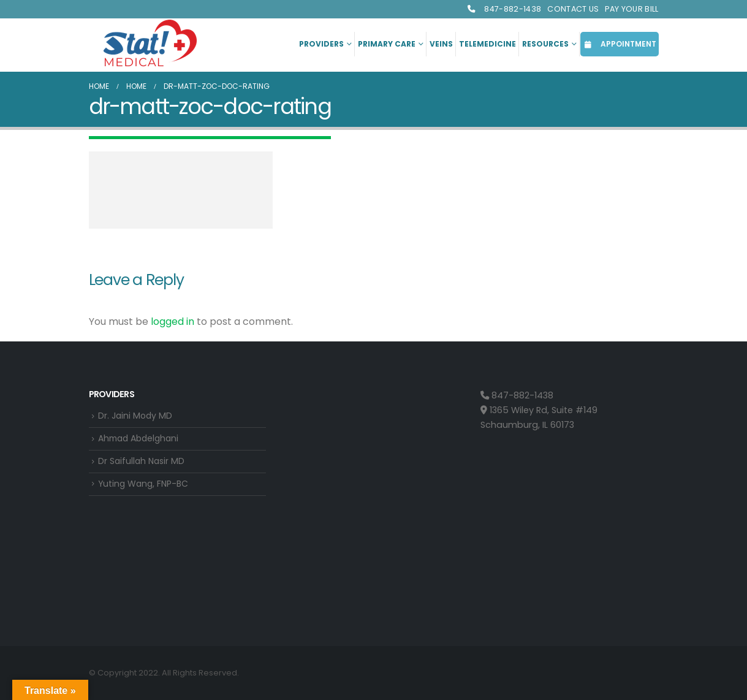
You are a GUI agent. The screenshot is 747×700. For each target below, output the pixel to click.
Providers (321, 44)
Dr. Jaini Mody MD (136, 416)
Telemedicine (487, 44)
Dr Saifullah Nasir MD (143, 463)
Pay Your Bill (631, 9)
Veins (441, 44)
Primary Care (387, 44)
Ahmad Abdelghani (141, 439)
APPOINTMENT (620, 44)
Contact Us (573, 9)
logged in (173, 321)
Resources (545, 44)
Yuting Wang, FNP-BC (145, 487)
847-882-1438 (504, 9)
